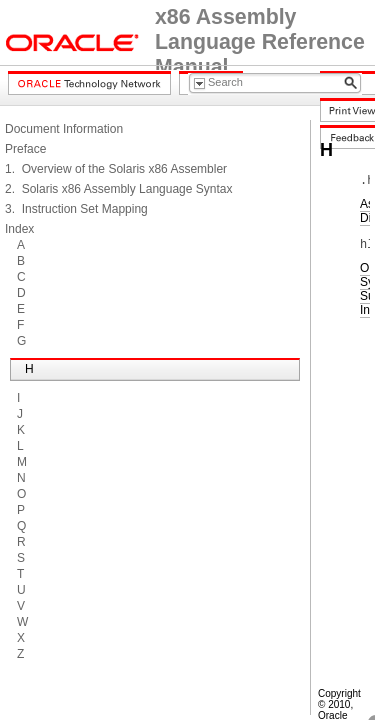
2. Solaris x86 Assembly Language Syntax (118, 189)
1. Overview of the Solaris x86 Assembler (116, 169)
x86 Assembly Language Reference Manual (260, 42)
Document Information (64, 129)
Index (19, 229)
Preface (25, 149)
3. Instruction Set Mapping (76, 209)
